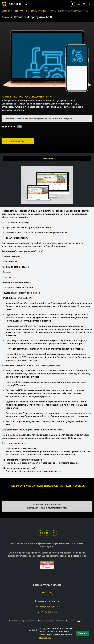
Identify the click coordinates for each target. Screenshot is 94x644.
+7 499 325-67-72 (49, 612)
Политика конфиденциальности (22, 621)
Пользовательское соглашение (51, 621)
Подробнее (45, 638)
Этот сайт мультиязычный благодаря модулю (47, 506)
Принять (82, 633)
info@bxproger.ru (49, 607)
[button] (89, 4)
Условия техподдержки (75, 621)
